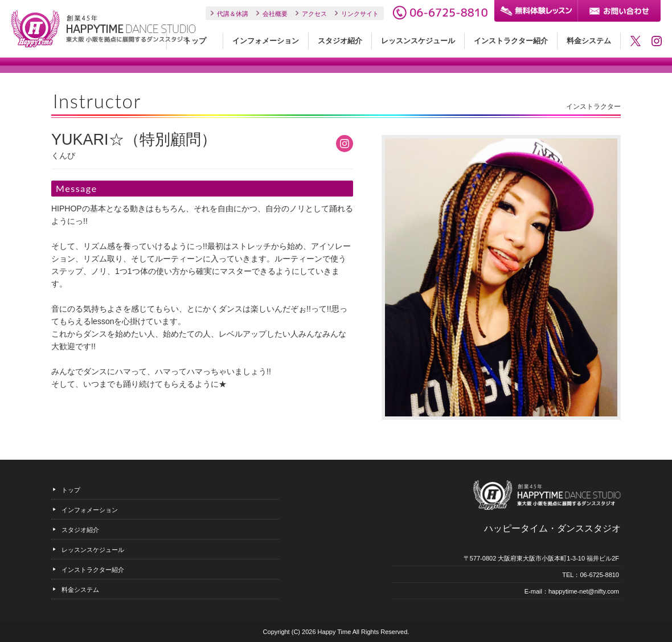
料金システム (589, 41)
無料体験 (536, 11)
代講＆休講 (233, 14)
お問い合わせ (619, 11)
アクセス (314, 14)
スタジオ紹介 (340, 41)
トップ (195, 41)
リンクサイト (360, 14)
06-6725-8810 (440, 13)
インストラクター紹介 (511, 41)
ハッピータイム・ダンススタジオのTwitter (636, 41)
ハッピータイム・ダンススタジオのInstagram (657, 41)
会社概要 (275, 14)
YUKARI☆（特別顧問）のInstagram (345, 144)
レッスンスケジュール (418, 41)
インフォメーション (266, 41)
